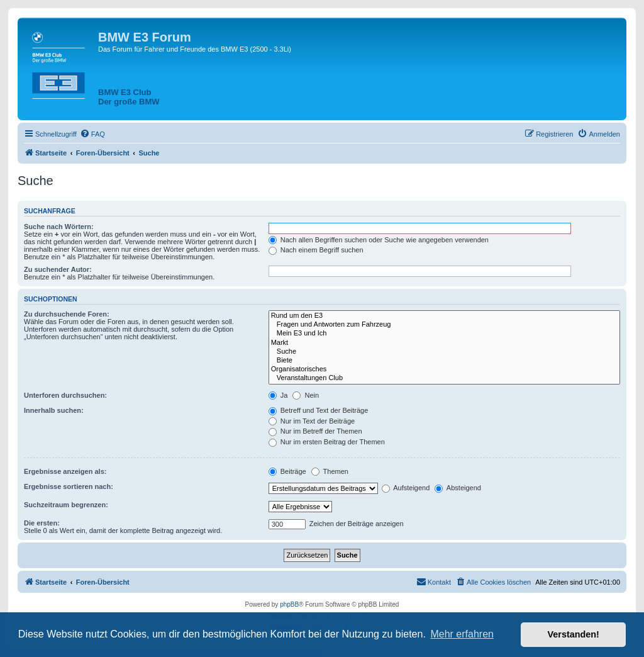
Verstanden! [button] (574, 634)
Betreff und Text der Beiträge (319, 410)
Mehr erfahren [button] (462, 634)
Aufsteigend (406, 488)
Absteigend (458, 488)
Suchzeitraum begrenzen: (66, 505)
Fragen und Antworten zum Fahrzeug (444, 325)
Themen (330, 471)
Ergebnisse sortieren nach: (69, 486)
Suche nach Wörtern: (59, 227)
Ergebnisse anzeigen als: (65, 471)
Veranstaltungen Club (444, 378)
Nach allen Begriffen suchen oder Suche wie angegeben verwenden (379, 240)
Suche (444, 352)
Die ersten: (42, 523)
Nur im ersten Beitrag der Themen (327, 442)
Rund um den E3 (444, 316)
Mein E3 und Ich (444, 334)
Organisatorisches (444, 369)
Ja (278, 395)
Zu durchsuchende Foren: (67, 314)
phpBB (289, 604)
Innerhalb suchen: (54, 410)
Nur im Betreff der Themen (315, 431)
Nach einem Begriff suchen (316, 250)
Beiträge (287, 471)
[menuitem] (92, 134)
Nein (306, 395)
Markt (444, 343)
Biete (444, 361)
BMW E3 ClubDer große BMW (129, 97)
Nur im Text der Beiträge (312, 421)
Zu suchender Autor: (58, 269)
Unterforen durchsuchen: (65, 395)
